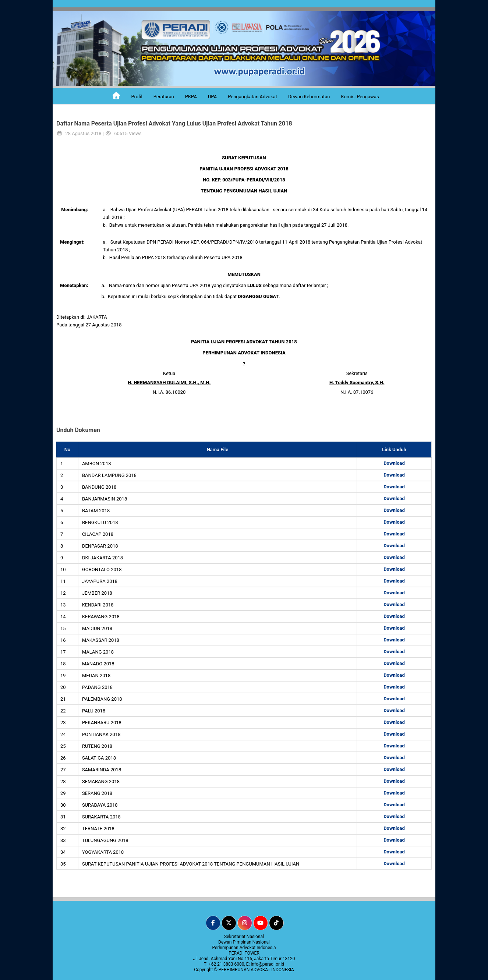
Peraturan (164, 97)
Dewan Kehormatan (309, 97)
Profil (137, 97)
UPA (212, 97)
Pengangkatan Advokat (252, 97)
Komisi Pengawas (360, 97)
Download (394, 463)
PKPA (191, 97)
